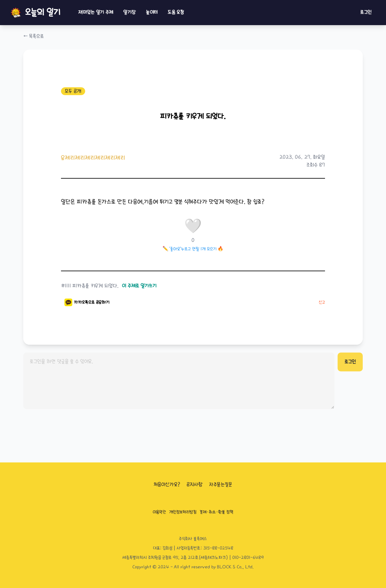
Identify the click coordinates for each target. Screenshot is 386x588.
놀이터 (152, 12)
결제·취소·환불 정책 (216, 512)
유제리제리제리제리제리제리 (93, 158)
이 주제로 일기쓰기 (139, 286)
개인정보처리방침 (183, 512)
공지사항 (195, 485)
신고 (322, 302)
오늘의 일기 (35, 13)
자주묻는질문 (221, 485)
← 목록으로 (34, 36)
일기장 (130, 12)
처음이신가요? (167, 485)
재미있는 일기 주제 (96, 12)
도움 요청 (176, 12)
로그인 (366, 12)
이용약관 (159, 512)
